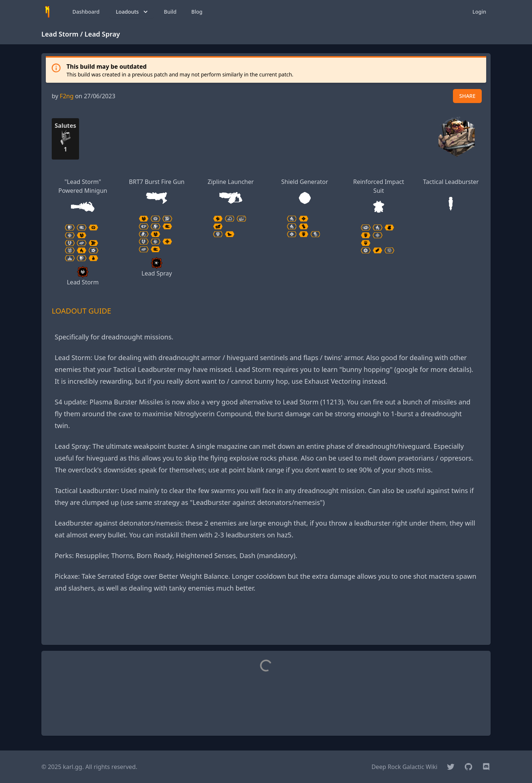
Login (479, 12)
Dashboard (86, 12)
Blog (197, 12)
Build (170, 12)
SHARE (467, 96)
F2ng (67, 96)
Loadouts (132, 12)
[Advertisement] (266, 622)
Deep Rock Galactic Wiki (404, 767)
